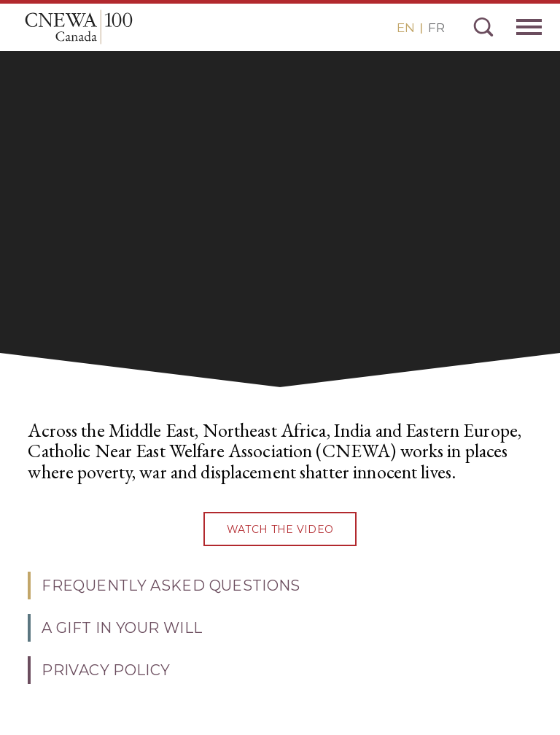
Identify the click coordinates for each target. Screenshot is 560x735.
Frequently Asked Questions (171, 586)
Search (483, 27)
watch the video (280, 529)
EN (406, 28)
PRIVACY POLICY (106, 670)
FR (436, 28)
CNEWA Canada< (79, 27)
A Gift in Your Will (122, 628)
